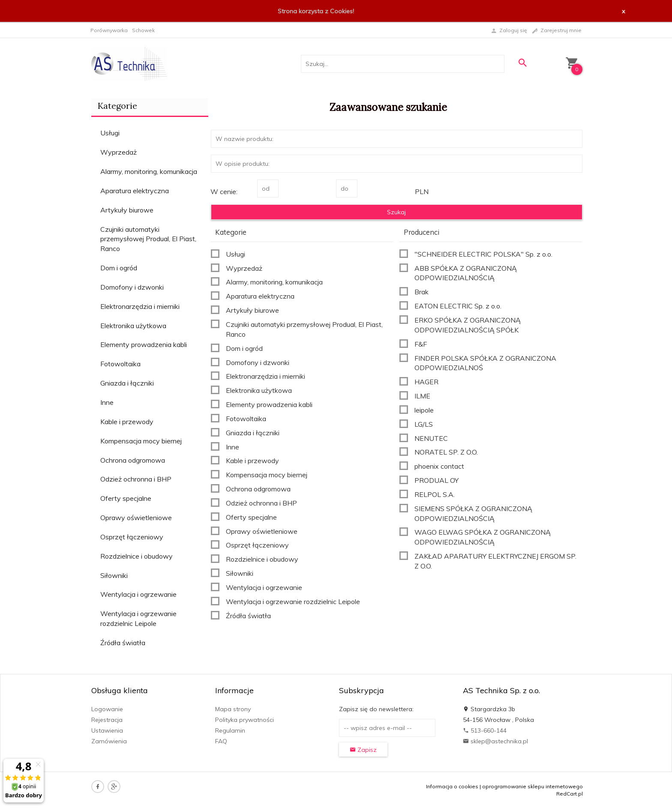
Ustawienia (107, 730)
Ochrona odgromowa (133, 460)
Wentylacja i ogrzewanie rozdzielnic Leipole (138, 618)
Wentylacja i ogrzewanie (138, 594)
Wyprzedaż (118, 152)
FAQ (221, 741)
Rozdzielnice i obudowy (136, 556)
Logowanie (107, 709)
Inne (107, 402)
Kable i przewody (127, 422)
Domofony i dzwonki (132, 287)
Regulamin (230, 730)
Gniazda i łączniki (127, 383)
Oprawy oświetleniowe (136, 518)
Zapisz (363, 750)
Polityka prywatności (244, 720)
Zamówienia (109, 741)
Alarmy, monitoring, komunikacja (149, 171)
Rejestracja (107, 720)
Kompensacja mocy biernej (141, 441)
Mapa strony (233, 709)
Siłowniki (114, 575)
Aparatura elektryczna (135, 191)
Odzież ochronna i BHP (136, 479)
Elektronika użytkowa (133, 326)
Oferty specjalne (126, 498)
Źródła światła (123, 643)
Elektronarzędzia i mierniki (140, 306)
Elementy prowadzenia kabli (144, 344)
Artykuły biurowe (127, 210)
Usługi (110, 133)
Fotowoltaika (120, 364)
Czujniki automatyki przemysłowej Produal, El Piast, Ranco (148, 239)
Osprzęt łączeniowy (132, 537)
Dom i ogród (119, 268)
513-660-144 (485, 730)
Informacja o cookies (452, 786)
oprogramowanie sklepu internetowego (532, 786)
